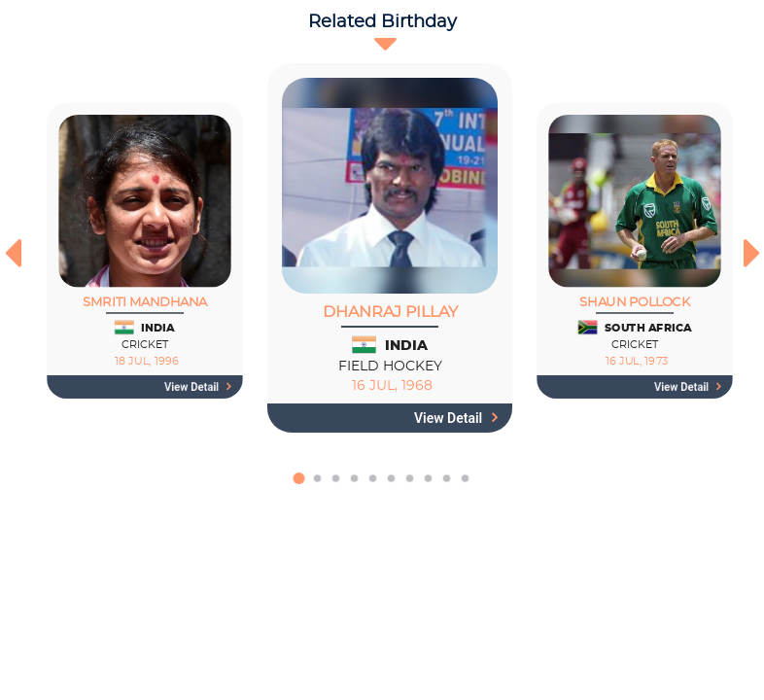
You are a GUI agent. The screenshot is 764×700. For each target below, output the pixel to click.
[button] (299, 488)
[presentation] (12, 253)
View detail (198, 387)
